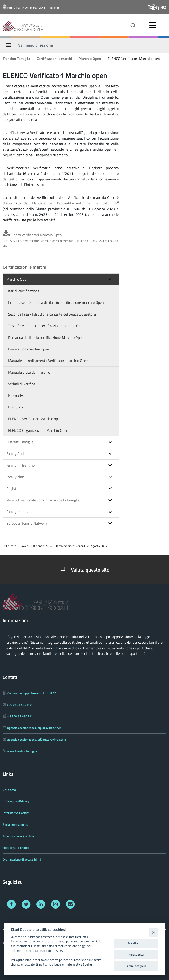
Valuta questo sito (85, 570)
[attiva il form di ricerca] (133, 26)
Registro (63, 489)
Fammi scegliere (136, 966)
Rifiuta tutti (136, 954)
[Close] (154, 932)
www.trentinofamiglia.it (23, 751)
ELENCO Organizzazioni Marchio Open (38, 430)
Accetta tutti (136, 943)
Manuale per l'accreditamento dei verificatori (75, 203)
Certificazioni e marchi (54, 59)
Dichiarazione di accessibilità (22, 859)
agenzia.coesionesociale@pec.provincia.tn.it (37, 739)
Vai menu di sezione (35, 45)
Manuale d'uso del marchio (29, 372)
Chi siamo (9, 790)
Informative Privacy (16, 801)
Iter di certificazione (24, 291)
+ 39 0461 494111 (20, 716)
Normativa (16, 396)
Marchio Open (90, 59)
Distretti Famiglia (63, 442)
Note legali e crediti (16, 848)
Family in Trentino (63, 465)
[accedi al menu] (153, 25)
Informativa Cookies (16, 813)
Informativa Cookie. (79, 964)
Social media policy (16, 825)
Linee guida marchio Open (29, 349)
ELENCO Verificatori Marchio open (35, 419)
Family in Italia (63, 512)
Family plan (63, 477)
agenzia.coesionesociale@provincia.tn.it (34, 728)
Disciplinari (17, 407)
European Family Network (63, 523)
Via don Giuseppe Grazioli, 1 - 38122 (31, 693)
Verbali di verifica (22, 384)
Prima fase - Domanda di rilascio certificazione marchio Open (56, 302)
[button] (110, 279)
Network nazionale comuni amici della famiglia (63, 500)
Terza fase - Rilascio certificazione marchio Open (46, 326)
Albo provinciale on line (18, 836)
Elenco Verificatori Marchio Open (60, 240)
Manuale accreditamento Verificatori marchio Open (48, 361)
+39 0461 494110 (19, 705)
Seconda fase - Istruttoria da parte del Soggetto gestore (52, 314)
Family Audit (63, 453)
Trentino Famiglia (16, 59)
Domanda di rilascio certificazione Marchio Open (46, 337)
